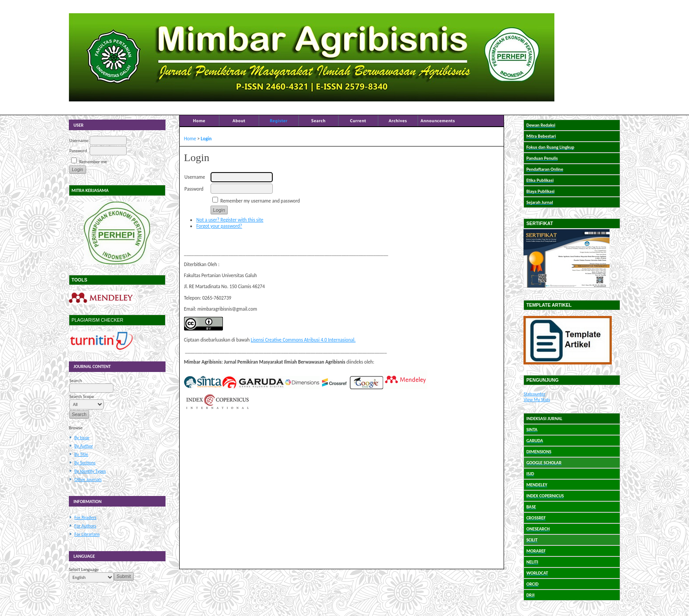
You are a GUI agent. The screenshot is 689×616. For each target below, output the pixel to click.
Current (358, 120)
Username (79, 141)
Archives (398, 120)
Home (199, 120)
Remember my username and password (260, 201)
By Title (81, 454)
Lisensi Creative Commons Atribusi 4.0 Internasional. (303, 340)
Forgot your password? (219, 226)
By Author (84, 446)
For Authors (85, 526)
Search (318, 120)
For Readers (86, 517)
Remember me (93, 162)
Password (78, 151)
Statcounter (534, 394)
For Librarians (87, 534)
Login (206, 139)
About (239, 120)
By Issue (82, 438)
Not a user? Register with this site (230, 220)
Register (279, 120)
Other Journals (88, 479)
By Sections (85, 463)
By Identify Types (90, 471)
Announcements (438, 120)
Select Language (84, 569)
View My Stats (537, 400)
